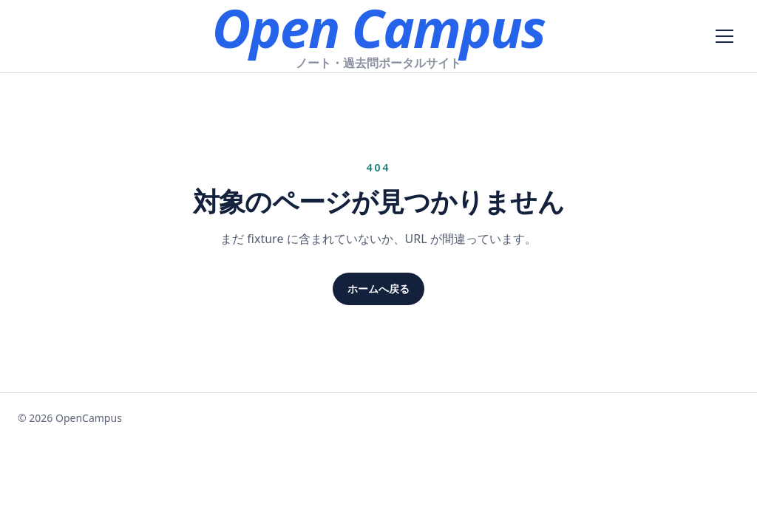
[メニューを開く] (724, 36)
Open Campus (378, 27)
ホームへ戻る (378, 289)
